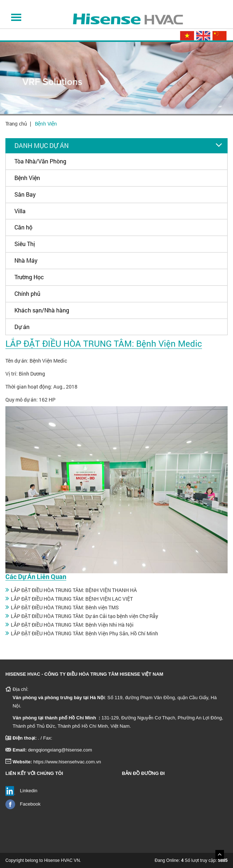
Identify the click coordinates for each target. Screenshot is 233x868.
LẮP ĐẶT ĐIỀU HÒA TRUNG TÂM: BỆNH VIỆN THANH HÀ (74, 590)
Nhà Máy (26, 260)
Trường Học (29, 277)
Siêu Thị (25, 244)
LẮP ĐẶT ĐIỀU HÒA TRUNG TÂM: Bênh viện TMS (65, 607)
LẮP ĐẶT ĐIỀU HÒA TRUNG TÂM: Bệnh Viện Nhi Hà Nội (72, 625)
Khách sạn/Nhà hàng (42, 310)
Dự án (22, 327)
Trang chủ (16, 124)
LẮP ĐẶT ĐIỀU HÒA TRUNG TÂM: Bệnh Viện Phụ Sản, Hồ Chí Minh (84, 633)
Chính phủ (27, 293)
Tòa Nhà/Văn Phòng (40, 161)
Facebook (30, 804)
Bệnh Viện (46, 124)
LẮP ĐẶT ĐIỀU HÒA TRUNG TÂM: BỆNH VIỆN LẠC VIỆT (72, 599)
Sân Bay (25, 194)
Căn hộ (23, 227)
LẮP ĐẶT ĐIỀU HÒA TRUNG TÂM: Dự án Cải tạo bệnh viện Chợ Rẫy (84, 616)
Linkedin (28, 791)
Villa (20, 211)
